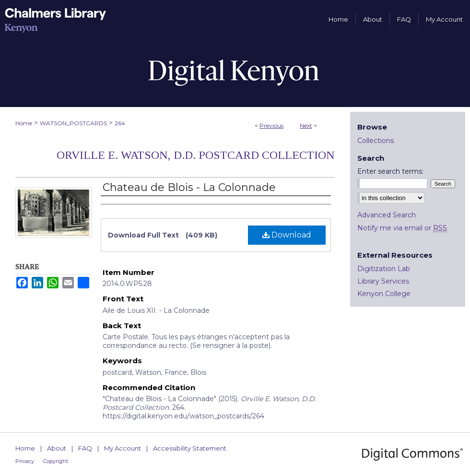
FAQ (85, 448)
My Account (123, 448)
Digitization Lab (384, 269)
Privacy (25, 461)
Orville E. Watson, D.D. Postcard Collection (196, 155)
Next (306, 125)
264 (120, 123)
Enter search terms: (390, 171)
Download (287, 235)
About (57, 448)
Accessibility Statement (190, 448)
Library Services (383, 281)
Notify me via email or (402, 228)
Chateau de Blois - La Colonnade (189, 187)
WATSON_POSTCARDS (73, 123)
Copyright (56, 461)
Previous (271, 125)
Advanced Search (387, 215)
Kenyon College (384, 294)
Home (24, 123)
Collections (376, 141)
